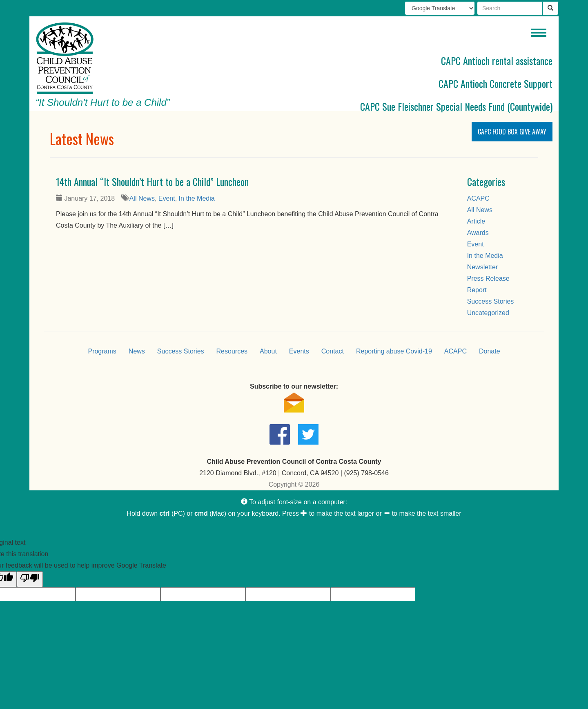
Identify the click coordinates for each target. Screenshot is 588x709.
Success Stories (491, 301)
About (268, 351)
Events (299, 351)
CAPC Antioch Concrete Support (496, 83)
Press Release (488, 278)
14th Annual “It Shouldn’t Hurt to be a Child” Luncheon (152, 181)
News (137, 351)
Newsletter (483, 267)
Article (476, 221)
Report (477, 290)
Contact (333, 351)
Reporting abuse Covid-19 (394, 351)
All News (142, 198)
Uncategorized (488, 313)
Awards (478, 233)
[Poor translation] (30, 579)
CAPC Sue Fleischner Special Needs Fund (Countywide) (456, 106)
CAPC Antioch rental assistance (497, 60)
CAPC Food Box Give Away (512, 132)
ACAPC (478, 198)
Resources (232, 351)
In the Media (197, 198)
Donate (490, 351)
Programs (102, 351)
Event (167, 198)
